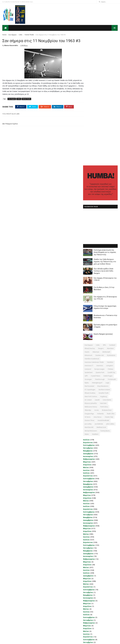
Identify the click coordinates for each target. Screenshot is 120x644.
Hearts (87, 221)
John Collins (110, 293)
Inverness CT (89, 235)
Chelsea (110, 239)
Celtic (21, 34)
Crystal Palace (96, 246)
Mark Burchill (89, 297)
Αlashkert (95, 304)
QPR (86, 246)
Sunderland (89, 242)
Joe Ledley (88, 293)
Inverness (100, 235)
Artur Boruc (98, 287)
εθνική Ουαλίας (90, 263)
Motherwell (106, 221)
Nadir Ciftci (111, 283)
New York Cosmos (91, 266)
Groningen (88, 249)
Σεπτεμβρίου (89, 315)
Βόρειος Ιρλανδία (91, 273)
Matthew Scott (101, 297)
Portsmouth (112, 249)
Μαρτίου (87, 332)
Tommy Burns (105, 300)
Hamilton (110, 232)
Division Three (89, 290)
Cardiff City (111, 242)
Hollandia (100, 283)
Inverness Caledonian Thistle (94, 232)
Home (4, 34)
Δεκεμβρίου (88, 323)
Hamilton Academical (92, 228)
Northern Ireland (104, 259)
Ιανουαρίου (88, 326)
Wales (87, 304)
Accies (97, 280)
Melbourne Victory (91, 276)
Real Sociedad (89, 256)
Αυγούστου (88, 312)
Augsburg (104, 266)
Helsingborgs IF (97, 252)
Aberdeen (110, 218)
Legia (107, 252)
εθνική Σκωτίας (90, 218)
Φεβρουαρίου (89, 329)
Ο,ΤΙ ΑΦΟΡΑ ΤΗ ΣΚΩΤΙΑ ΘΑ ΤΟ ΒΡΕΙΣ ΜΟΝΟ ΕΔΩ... (18, 2)
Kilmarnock (88, 225)
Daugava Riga (89, 283)
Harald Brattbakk (103, 290)
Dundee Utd (100, 225)
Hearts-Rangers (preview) (103, 204)
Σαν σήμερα (12, 34)
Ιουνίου (86, 340)
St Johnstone (111, 225)
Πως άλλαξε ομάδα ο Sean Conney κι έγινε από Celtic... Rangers (104, 141)
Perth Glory (104, 276)
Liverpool (88, 239)
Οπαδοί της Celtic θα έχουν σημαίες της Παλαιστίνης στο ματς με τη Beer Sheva (105, 131)
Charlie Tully (109, 287)
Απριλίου (87, 334)
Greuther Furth (104, 263)
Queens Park (100, 242)
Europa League (99, 239)
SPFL (104, 215)
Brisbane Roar (107, 280)
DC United (88, 269)
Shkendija (88, 280)
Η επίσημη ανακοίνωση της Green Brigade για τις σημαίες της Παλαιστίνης (105, 122)
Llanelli (97, 269)
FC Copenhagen (90, 259)
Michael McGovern (91, 300)
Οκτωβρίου (88, 318)
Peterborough (100, 249)
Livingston (110, 235)
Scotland (112, 215)
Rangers (101, 218)
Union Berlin (107, 269)
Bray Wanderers (103, 256)
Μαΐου (86, 337)
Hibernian (96, 221)
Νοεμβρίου (88, 320)
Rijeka (87, 252)
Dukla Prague (108, 246)
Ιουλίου (86, 309)
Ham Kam (103, 273)
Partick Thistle (29, 34)
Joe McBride (99, 293)
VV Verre (88, 287)
